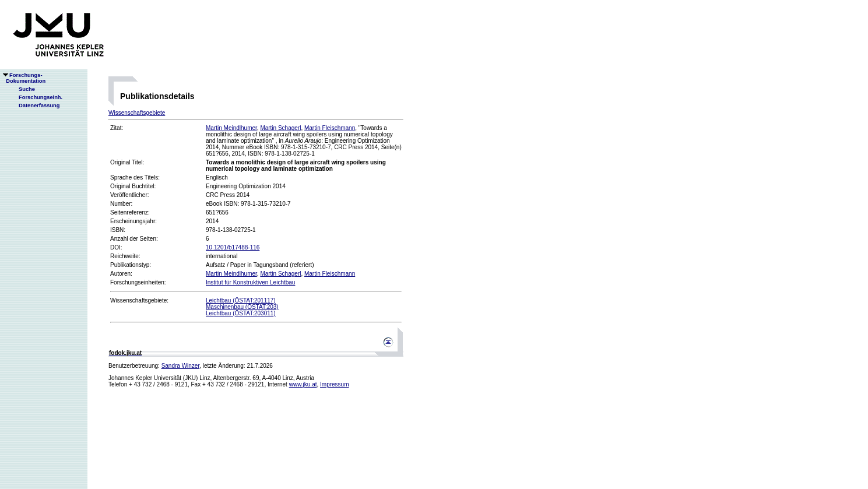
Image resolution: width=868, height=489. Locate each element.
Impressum (334, 384)
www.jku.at (303, 384)
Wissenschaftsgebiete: (139, 300)
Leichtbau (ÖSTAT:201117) (241, 300)
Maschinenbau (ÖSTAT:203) (242, 307)
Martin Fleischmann (330, 128)
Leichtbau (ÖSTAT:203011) (241, 313)
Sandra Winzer (181, 366)
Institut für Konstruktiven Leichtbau (250, 282)
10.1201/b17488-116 (233, 247)
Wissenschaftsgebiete (137, 113)
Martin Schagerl (280, 128)
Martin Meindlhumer (231, 128)
